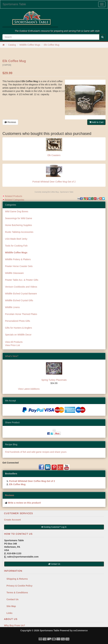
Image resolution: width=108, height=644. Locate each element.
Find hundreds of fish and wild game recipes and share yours (36, 452)
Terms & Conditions (17, 593)
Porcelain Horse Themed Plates (21, 314)
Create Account (12, 520)
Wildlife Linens (12, 307)
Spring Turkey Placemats (54, 380)
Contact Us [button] (54, 564)
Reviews (10, 122)
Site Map (11, 606)
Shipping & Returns (17, 579)
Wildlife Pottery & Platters (18, 259)
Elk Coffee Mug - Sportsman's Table (60, 192)
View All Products (14, 342)
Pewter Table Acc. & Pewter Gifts (22, 280)
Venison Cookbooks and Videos (21, 287)
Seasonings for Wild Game (19, 218)
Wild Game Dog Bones (17, 211)
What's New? (12, 356)
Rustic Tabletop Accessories (19, 232)
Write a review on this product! (24, 503)
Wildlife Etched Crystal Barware (21, 294)
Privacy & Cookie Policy (19, 586)
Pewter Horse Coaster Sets (19, 266)
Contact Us (13, 599)
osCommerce (80, 630)
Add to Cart (96, 122)
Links (10, 613)
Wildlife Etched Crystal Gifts (19, 300)
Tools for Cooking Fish (16, 246)
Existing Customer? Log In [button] (54, 527)
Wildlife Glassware (14, 273)
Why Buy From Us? (15, 625)
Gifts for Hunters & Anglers (19, 328)
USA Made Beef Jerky (16, 239)
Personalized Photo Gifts (18, 321)
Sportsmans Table (14, 4)
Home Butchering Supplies (19, 225)
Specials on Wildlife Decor (18, 335)
